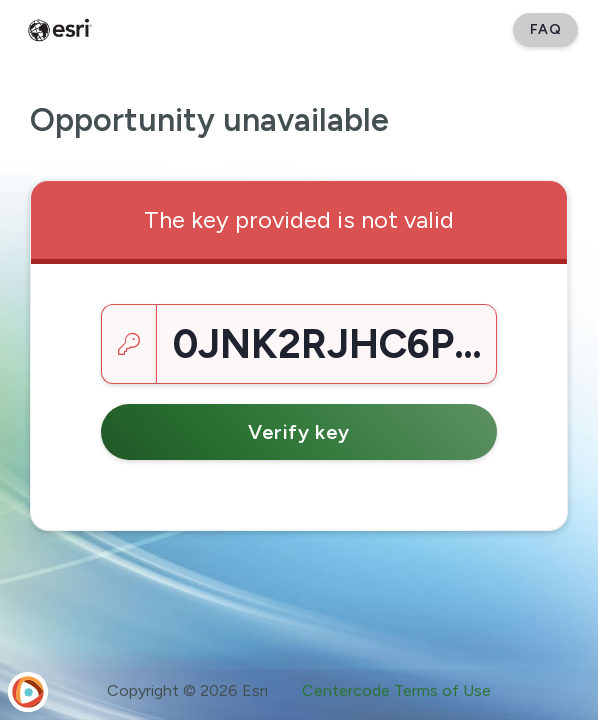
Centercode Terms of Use (396, 690)
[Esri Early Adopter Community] (60, 30)
